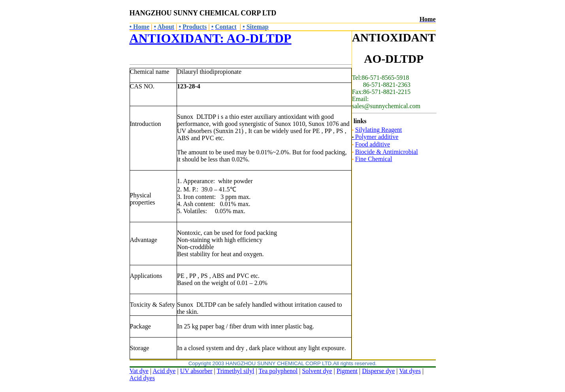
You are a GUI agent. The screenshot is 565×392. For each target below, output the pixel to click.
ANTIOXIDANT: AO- (211, 38)
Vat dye (139, 371)
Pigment (347, 371)
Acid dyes (142, 378)
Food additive (373, 144)
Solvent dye (317, 371)
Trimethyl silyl (236, 371)
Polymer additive (375, 137)
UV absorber (196, 371)
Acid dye (164, 371)
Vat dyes (410, 371)
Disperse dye (378, 371)
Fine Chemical (374, 159)
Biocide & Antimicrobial (387, 152)
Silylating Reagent (379, 130)
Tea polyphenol (278, 371)
